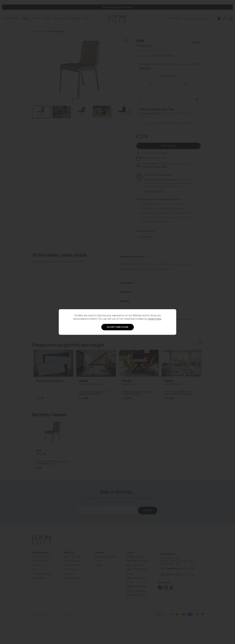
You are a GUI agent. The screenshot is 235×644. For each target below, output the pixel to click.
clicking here (155, 319)
